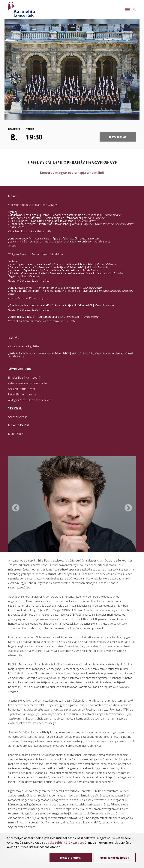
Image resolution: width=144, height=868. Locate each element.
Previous (16, 508)
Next (128, 508)
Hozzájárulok (71, 858)
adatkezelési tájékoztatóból (66, 843)
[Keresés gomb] (135, 9)
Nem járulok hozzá (115, 858)
